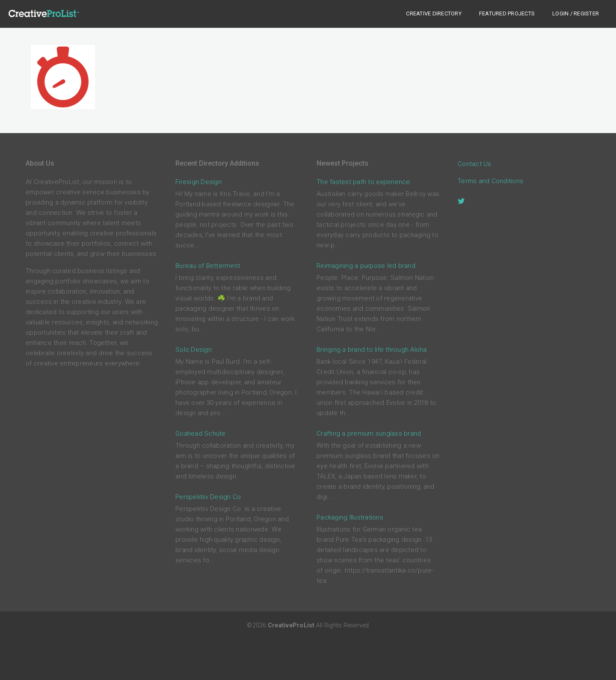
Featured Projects (507, 13)
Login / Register (576, 13)
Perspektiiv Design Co (208, 497)
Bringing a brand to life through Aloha (372, 350)
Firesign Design (198, 182)
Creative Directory (434, 13)
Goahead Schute (201, 434)
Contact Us (475, 164)
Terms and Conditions (490, 181)
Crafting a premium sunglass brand (369, 434)
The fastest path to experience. (364, 182)
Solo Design (194, 350)
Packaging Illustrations (350, 517)
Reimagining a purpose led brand (366, 266)
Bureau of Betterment (208, 266)
